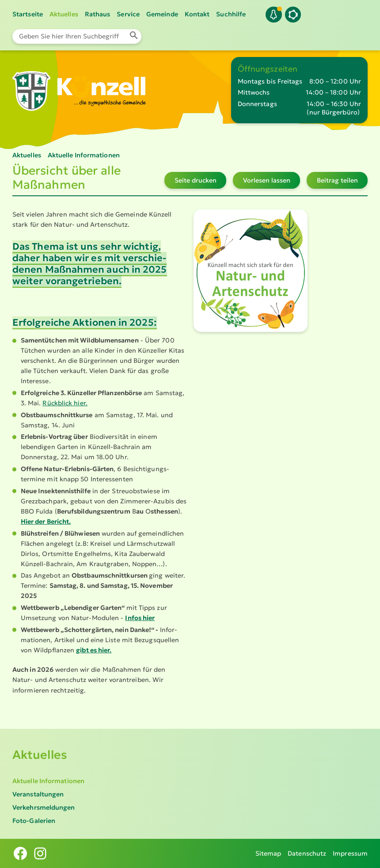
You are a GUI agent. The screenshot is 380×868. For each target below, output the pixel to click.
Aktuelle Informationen (48, 781)
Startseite (28, 14)
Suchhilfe (231, 14)
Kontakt (197, 14)
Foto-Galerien (34, 821)
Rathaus (98, 14)
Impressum (350, 853)
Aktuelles (64, 14)
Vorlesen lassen (267, 180)
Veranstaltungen (38, 794)
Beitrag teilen (337, 180)
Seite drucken (196, 180)
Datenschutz (307, 853)
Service (128, 14)
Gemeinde (162, 14)
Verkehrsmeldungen (44, 807)
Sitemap (268, 853)
